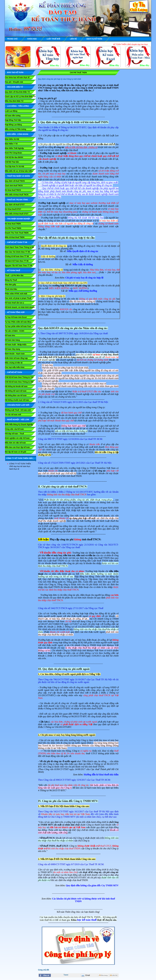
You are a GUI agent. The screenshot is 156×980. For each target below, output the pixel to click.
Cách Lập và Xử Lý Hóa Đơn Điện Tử (20, 97)
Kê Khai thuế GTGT (13, 209)
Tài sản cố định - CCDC (15, 331)
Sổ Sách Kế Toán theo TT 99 (17, 261)
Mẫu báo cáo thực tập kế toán (17, 447)
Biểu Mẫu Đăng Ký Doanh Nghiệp (19, 425)
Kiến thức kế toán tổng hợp (16, 358)
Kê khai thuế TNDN (13, 224)
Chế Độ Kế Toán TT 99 (17, 242)
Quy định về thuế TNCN (15, 181)
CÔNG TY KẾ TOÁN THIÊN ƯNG (19, 458)
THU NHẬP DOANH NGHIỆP (19, 219)
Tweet (66, 975)
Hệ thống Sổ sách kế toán (16, 391)
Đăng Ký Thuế (11, 280)
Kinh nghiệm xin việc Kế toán (17, 438)
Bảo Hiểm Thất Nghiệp (14, 148)
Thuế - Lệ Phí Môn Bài (14, 276)
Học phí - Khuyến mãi (14, 82)
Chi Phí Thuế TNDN (13, 228)
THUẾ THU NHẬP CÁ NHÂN (19, 176)
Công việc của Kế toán (14, 429)
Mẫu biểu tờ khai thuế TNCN (17, 195)
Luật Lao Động (11, 111)
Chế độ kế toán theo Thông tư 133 (19, 377)
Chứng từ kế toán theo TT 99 (17, 256)
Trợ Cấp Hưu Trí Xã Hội (14, 167)
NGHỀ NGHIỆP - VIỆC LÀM (18, 420)
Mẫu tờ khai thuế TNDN (15, 237)
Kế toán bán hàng (12, 340)
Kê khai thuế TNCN (13, 190)
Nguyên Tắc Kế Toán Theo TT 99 (19, 266)
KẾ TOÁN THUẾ (14, 271)
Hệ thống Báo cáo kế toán (16, 396)
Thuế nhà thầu (11, 289)
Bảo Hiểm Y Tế (11, 144)
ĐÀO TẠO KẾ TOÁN (15, 72)
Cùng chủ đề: (44, 970)
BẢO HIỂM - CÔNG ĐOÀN (18, 134)
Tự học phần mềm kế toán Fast (18, 326)
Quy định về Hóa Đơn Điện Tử (17, 92)
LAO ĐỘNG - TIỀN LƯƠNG (18, 106)
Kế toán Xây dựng (12, 349)
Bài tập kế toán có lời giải (16, 452)
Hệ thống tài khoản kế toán (16, 386)
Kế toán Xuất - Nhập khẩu (16, 345)
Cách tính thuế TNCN (14, 186)
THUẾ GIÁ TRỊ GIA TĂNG (17, 200)
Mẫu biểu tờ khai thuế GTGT (17, 214)
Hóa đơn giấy (10, 285)
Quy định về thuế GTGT (15, 205)
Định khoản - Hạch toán (15, 354)
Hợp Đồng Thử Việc (13, 120)
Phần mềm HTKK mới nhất (16, 294)
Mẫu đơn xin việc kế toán (15, 443)
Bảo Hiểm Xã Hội (12, 139)
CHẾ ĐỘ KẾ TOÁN (15, 372)
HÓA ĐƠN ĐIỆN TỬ (15, 87)
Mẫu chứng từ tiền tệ (14, 363)
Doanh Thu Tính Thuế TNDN (17, 233)
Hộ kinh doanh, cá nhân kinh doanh (20, 307)
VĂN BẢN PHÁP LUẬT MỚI (18, 405)
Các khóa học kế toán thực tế (17, 77)
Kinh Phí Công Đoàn (13, 153)
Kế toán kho (10, 336)
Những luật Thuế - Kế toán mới (18, 410)
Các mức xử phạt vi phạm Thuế (18, 298)
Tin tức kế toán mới (13, 415)
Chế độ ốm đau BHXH (14, 157)
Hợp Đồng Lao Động (13, 125)
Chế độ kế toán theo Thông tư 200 (19, 382)
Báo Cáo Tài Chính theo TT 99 (17, 252)
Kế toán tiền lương (13, 116)
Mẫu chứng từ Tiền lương (16, 129)
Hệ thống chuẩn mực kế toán (17, 400)
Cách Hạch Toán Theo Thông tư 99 (19, 247)
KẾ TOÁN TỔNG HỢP (16, 312)
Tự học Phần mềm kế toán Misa (18, 322)
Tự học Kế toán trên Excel (16, 317)
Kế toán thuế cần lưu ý (14, 303)
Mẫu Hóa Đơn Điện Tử (14, 101)
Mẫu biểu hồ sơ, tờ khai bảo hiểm (19, 171)
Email (88, 975)
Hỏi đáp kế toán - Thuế (14, 434)
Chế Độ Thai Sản (12, 162)
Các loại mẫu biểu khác (15, 367)
